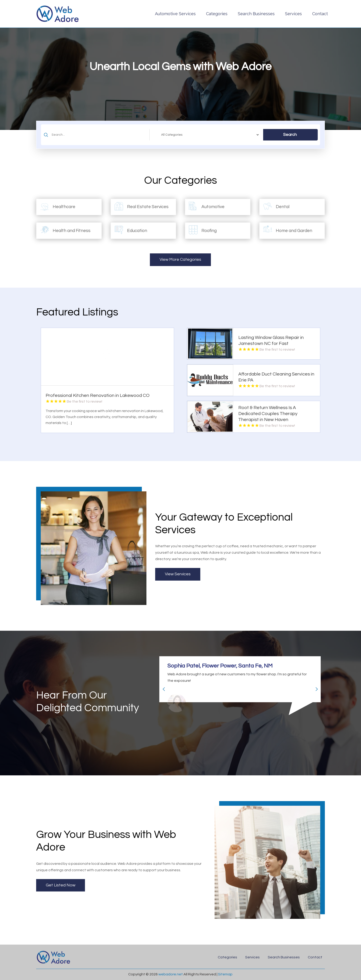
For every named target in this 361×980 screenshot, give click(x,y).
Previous (162, 687)
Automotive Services (175, 14)
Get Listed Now (61, 885)
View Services (178, 574)
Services (293, 14)
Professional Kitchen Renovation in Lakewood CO (98, 395)
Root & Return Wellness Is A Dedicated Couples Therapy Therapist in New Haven (268, 414)
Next (314, 687)
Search (290, 135)
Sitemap (225, 974)
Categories (217, 14)
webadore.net (171, 974)
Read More (166, 428)
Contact (320, 14)
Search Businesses (256, 14)
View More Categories (180, 259)
